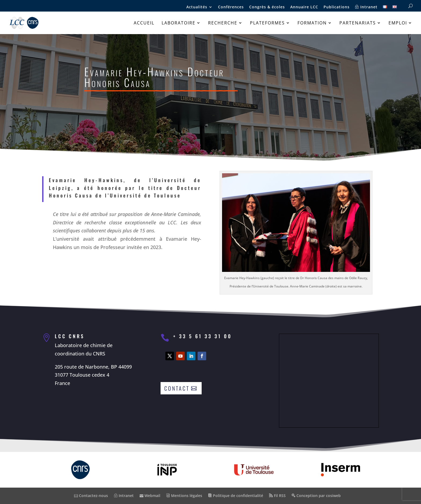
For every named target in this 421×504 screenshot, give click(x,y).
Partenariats (358, 23)
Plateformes (267, 23)
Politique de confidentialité (236, 496)
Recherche (223, 23)
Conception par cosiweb (316, 496)
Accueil (144, 23)
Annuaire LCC (304, 7)
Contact (177, 388)
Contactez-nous (91, 496)
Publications (337, 7)
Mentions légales (184, 496)
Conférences (231, 7)
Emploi (398, 23)
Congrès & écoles (267, 7)
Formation (312, 23)
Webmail (150, 496)
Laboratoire (179, 23)
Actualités (197, 7)
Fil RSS (277, 496)
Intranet (366, 7)
